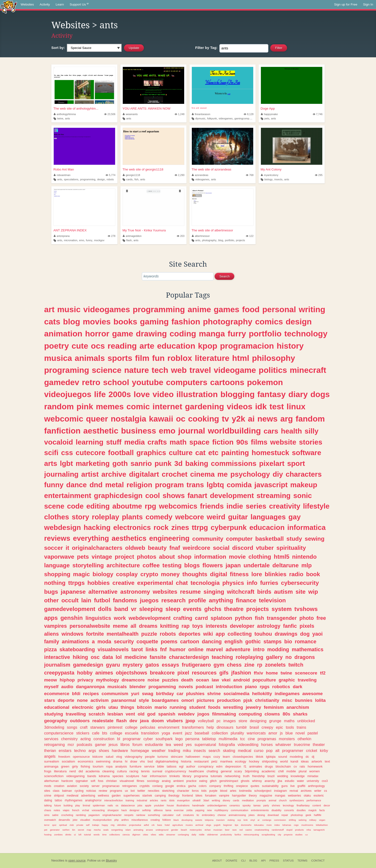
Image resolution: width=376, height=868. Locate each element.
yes (189, 745)
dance (76, 485)
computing (250, 714)
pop (269, 751)
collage (116, 733)
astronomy (135, 592)
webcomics (178, 506)
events (192, 609)
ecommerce (57, 694)
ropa (109, 766)
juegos (149, 600)
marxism (220, 820)
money (170, 574)
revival (294, 791)
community (208, 539)
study (294, 539)
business (139, 431)
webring (303, 820)
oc (181, 419)
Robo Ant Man (64, 169)
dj (313, 757)
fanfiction (62, 431)
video (163, 394)
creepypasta (59, 673)
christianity (267, 700)
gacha (192, 786)
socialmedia (236, 694)
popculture (264, 680)
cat (200, 453)
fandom (310, 419)
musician (218, 830)
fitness (239, 574)
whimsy (257, 781)
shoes (104, 751)
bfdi (76, 694)
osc (95, 657)
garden (116, 796)
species (118, 776)
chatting (212, 771)
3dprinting (252, 771)
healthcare (197, 771)
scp (239, 820)
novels (186, 687)
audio (67, 687)
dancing (212, 642)
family (52, 642)
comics (269, 322)
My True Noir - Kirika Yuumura (144, 230)
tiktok (259, 757)
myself (51, 687)
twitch (296, 665)
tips (237, 825)
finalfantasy (303, 805)
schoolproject (263, 791)
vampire (224, 796)
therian (50, 751)
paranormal (124, 700)
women (315, 771)
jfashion (241, 673)
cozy (217, 757)
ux (126, 791)
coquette (147, 642)
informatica (306, 527)
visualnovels (113, 649)
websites (165, 592)
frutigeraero (196, 665)
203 (181, 236)
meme (120, 626)
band (121, 609)
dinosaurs (225, 727)
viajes (66, 810)
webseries (295, 796)
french (76, 810)
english (234, 642)
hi (126, 761)
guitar (238, 517)
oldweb (135, 548)
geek (308, 815)
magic (82, 574)
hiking (80, 657)
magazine (266, 796)
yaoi (317, 634)
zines (180, 527)
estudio (290, 781)
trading (174, 751)
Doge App (268, 108)
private (80, 825)
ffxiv (258, 673)
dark (298, 687)
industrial (142, 800)
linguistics (98, 618)
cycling (79, 791)
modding (278, 649)
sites (47, 791)
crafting (183, 618)
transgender (282, 618)
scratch (97, 714)
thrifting (229, 786)
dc (307, 757)
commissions (234, 463)
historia (186, 761)
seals (106, 830)
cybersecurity (300, 583)
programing (67, 370)
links (151, 649)
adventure (238, 649)
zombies (58, 835)
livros (195, 791)
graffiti (301, 786)
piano (251, 687)
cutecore (90, 453)
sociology (153, 781)
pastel (313, 733)
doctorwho (246, 825)
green (65, 766)
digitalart (144, 474)
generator (55, 830)
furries (269, 583)
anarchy (270, 781)
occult (70, 600)
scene (54, 506)
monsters (287, 739)
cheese (222, 815)
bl (119, 739)
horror (97, 334)
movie (237, 557)
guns (284, 786)
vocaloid (59, 442)
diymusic (200, 118)
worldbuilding (234, 431)
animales (256, 766)
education (176, 346)
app (220, 634)
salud (109, 757)
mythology (107, 680)
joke (75, 820)
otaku (307, 796)
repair (285, 815)
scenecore (306, 673)
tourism (98, 766)
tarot (137, 649)
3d (179, 463)
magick (312, 810)
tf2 (323, 673)
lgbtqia (271, 757)
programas (267, 739)
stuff (114, 442)
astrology (269, 626)
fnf (164, 649)
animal (272, 800)
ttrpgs (76, 583)
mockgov (99, 240)
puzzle (149, 634)
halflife (318, 815)
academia (93, 771)
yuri (135, 694)
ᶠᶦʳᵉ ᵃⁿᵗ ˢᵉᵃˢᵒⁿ (199, 108)
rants (164, 800)
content (317, 805)
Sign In (368, 4)
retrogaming (54, 745)
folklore (167, 820)
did (81, 771)
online (196, 649)
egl (181, 766)
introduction (229, 687)
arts (51, 463)
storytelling (88, 565)
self (88, 825)
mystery (133, 665)
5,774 (110, 175)
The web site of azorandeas (211, 169)
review (103, 791)
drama (117, 761)
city (279, 835)
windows (72, 634)
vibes (153, 835)
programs (116, 791)
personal (279, 309)
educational (57, 707)
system (282, 609)
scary (238, 771)
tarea (168, 810)
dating (48, 800)
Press (274, 861)
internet (167, 406)
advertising (88, 796)
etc (213, 453)
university (313, 781)
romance (305, 642)
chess (234, 665)
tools (290, 727)
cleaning (108, 771)
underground (162, 830)
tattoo (58, 800)
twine (60, 118)
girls (101, 707)
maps (207, 757)
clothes (57, 517)
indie (235, 506)
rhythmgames (74, 800)
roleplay (106, 517)
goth (120, 463)
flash (129, 240)
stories (311, 442)
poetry (56, 346)
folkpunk (212, 118)
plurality (237, 733)
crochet (175, 474)
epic (280, 727)
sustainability (270, 786)
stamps (273, 642)
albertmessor (201, 236)
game (123, 334)
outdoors (80, 721)
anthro (125, 820)
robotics (281, 687)
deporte (66, 700)
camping (160, 796)
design (101, 179)
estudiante (154, 745)
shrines (276, 805)
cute (80, 346)
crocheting (67, 815)
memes (110, 406)
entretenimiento (260, 810)
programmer (293, 751)
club (72, 825)
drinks (68, 835)
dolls (105, 609)
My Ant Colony (271, 169)
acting (85, 739)
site (300, 592)
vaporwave (59, 557)
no (288, 657)
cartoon (190, 642)
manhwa (226, 761)
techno (80, 751)
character (183, 791)
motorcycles (196, 830)
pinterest (115, 727)
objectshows (132, 673)
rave (234, 830)
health (291, 431)
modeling (296, 757)
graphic (287, 680)
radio (296, 574)
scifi (51, 453)
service (149, 766)
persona (192, 739)
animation (63, 334)
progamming (162, 687)
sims (47, 815)
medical (245, 751)
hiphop (67, 680)
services (51, 739)
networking (232, 776)
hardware (120, 751)
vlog (119, 757)
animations (76, 642)
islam (128, 830)
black (176, 820)
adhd (146, 825)
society (84, 786)
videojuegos (68, 394)
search (214, 751)
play (78, 805)
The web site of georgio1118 (143, 169)
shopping (57, 574)
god (151, 714)
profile (197, 600)
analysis (121, 766)
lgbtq (215, 485)
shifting (292, 820)
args (92, 751)
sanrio (141, 463)
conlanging (183, 835)
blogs (192, 565)
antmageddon (132, 236)
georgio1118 (132, 175)
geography (56, 721)
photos (147, 557)
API (263, 861)
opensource (81, 757)
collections (115, 835)
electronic (83, 707)
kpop (208, 346)
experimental (155, 583)
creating (155, 820)
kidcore (98, 757)
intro (259, 649)
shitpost (59, 796)
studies (299, 835)
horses (267, 745)
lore (257, 574)
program (169, 485)
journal (192, 431)
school (116, 382)
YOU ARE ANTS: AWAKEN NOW (147, 108)
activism (100, 700)
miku (187, 751)
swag (148, 694)
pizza (50, 649)
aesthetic (101, 431)
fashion (186, 322)
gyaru (113, 665)
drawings (286, 634)
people (150, 757)
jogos (203, 714)
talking (48, 805)
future (58, 805)
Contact (318, 861)
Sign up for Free (346, 4)
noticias (91, 791)
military (313, 820)
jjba (280, 781)
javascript (271, 485)
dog (305, 634)
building (68, 805)
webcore (189, 517)
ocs (98, 346)
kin (74, 830)
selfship (147, 810)
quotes (255, 786)
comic (138, 406)
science (107, 370)
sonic (303, 496)
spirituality (291, 548)
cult (178, 815)
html (241, 358)
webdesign (62, 527)
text (327, 761)
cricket (312, 751)
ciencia (126, 835)
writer (318, 791)
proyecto (288, 835)
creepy (267, 727)
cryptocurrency (176, 771)
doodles (301, 810)
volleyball (206, 721)
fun (158, 358)
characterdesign (189, 657)
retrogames (129, 786)
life (100, 394)
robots (110, 179)
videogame (235, 370)
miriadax (313, 776)
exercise (179, 810)
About (217, 861)
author (191, 766)
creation (59, 786)
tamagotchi (319, 830)
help (210, 727)
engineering (169, 538)
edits (161, 835)
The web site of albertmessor (212, 230)
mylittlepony (221, 810)
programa (201, 776)
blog (221, 240)
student (197, 707)
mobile (291, 771)
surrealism (52, 761)
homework (315, 766)
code (75, 506)
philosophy (274, 358)
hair (145, 776)
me (223, 474)
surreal (157, 771)
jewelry (253, 707)
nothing (55, 583)
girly (75, 766)
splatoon (221, 618)
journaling (61, 474)
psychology (250, 474)
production (229, 700)
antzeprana (62, 236)
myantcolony (270, 175)
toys (198, 626)
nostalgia (129, 419)
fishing (85, 766)
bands (92, 776)
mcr (71, 745)
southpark (164, 739)
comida (239, 485)
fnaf (175, 548)
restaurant (201, 761)
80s (287, 714)
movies (97, 322)
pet (46, 830)
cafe (96, 733)
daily (194, 835)
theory (253, 796)
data (108, 657)
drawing (151, 334)
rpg (151, 506)
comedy (159, 517)
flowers (213, 565)
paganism (94, 815)
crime (48, 796)
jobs (140, 805)
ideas (305, 761)
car (180, 694)
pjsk (248, 700)
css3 (325, 781)
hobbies (98, 583)
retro (91, 382)
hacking (97, 527)
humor (177, 649)
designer (134, 810)
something (154, 815)
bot (133, 791)
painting (235, 453)
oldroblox (122, 825)
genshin (72, 618)
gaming (154, 322)
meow (51, 680)
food (251, 309)
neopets (129, 815)
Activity (45, 4)
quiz (54, 825)
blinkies (276, 574)
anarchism (298, 707)
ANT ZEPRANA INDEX (70, 230)
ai (251, 419)
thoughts (195, 574)
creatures (189, 815)
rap (186, 626)
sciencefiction (54, 776)
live (293, 786)
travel (200, 370)
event (178, 733)
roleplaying (250, 657)
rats (302, 766)
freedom (64, 757)
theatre (234, 609)
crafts (157, 442)
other (51, 600)
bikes (199, 796)
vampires (56, 626)
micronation (70, 240)
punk (163, 463)
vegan (322, 820)
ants (67, 118)
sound (283, 757)
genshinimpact (229, 781)
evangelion (183, 800)
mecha (97, 830)
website (283, 442)
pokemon (265, 382)
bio (288, 642)
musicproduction (102, 820)
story (80, 517)
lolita (320, 700)
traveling (307, 680)
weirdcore (197, 548)
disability (276, 810)
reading (122, 346)
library (187, 776)
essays (170, 665)
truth (246, 776)
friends (212, 506)
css (67, 453)
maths (289, 721)
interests (216, 626)
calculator (168, 815)
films (259, 442)
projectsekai (135, 825)
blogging (237, 394)
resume (190, 592)
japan (233, 565)
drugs (269, 766)
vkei (226, 680)
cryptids (145, 786)
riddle (202, 835)
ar (258, 820)
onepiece (242, 786)
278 (112, 236)
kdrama (104, 776)
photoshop (297, 815)
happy (105, 825)
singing (214, 592)
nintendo (304, 557)
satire (55, 815)
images (229, 721)
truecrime (302, 745)
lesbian (115, 714)
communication (240, 810)
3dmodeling (54, 727)
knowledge (298, 776)
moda (104, 642)
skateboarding (77, 649)
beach (184, 830)
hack (124, 810)
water (300, 781)
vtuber (265, 548)
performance (314, 800)
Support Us (79, 5)
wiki (208, 634)
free (321, 618)
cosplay (127, 574)
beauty (157, 548)
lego (179, 739)
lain (86, 600)
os (117, 805)
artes (233, 791)
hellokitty (262, 694)
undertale (256, 565)
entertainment (68, 496)
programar (132, 739)
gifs (224, 673)
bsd (150, 761)
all (133, 626)
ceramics (235, 805)
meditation (248, 800)
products (299, 830)
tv (225, 419)
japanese (73, 592)
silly (311, 431)
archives (306, 791)
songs (72, 727)
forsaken (211, 796)
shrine (214, 694)
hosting (48, 835)
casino (249, 830)
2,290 (179, 175)
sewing (315, 539)
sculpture (133, 776)
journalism (57, 665)
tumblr (242, 727)
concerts (289, 810)
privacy (85, 680)
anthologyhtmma (65, 114)
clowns (272, 714)
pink (85, 406)
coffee (151, 565)
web (179, 370)
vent (130, 714)
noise (153, 680)
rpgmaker (82, 781)
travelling (76, 714)
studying (54, 714)
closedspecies (243, 757)
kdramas (287, 825)
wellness (103, 796)
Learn (60, 4)
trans (195, 485)
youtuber (159, 805)
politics (273, 370)
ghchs (213, 609)
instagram (280, 791)
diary (298, 394)
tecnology (288, 805)
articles (154, 800)
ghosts (245, 781)
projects (241, 240)
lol (119, 657)
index (277, 825)
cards (129, 179)
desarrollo (64, 820)
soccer (53, 548)
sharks (300, 714)
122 (250, 236)
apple (148, 805)
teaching (222, 657)
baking (197, 463)
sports (120, 358)
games (226, 309)
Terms (303, 861)
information (210, 557)
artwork (317, 761)
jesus (113, 745)
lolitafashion (322, 825)
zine (249, 665)
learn (226, 757)
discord (243, 548)
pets (267, 118)
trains (301, 727)
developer (242, 626)
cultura (122, 771)
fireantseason (201, 114)
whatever (283, 745)
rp (260, 665)
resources (204, 673)
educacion (267, 527)
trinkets (175, 776)
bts (105, 733)
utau (113, 707)
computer (239, 539)
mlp (307, 565)
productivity (226, 835)
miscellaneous (140, 820)
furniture (136, 766)
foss (101, 781)
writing (312, 309)
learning (90, 442)
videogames (226, 118)
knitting (170, 626)
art (49, 309)
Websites (27, 4)
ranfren (66, 830)
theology (174, 796)
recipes (91, 694)
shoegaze (113, 810)
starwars (97, 727)
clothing (260, 557)
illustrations (183, 805)
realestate (103, 721)
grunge (275, 721)
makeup (304, 485)
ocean (203, 680)
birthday (165, 694)
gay (295, 517)
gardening (204, 406)
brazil (271, 776)
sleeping (151, 609)
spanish (167, 714)
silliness (158, 810)
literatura (60, 771)
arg (287, 419)
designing (258, 721)
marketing (93, 463)
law (215, 680)
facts (322, 810)
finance (246, 600)
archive (114, 474)
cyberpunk (229, 527)
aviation (72, 786)
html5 (282, 557)
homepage (140, 751)
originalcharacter (112, 815)
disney (226, 800)
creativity (285, 506)
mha (309, 830)
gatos (152, 665)
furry (237, 334)
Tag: (206, 48)
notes (57, 810)
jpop (190, 721)
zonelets (275, 665)
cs (325, 791)
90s (242, 442)
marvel (215, 649)
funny (89, 240)
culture (181, 453)
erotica (181, 786)
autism (283, 592)
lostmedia (245, 791)
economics (85, 761)
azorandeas (200, 175)
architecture (123, 565)
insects (278, 179)
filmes (141, 781)
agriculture (178, 825)
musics (189, 825)
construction (104, 739)
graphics (151, 453)
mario (161, 707)
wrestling (233, 707)
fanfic (290, 626)
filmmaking (224, 714)
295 (319, 175)
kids (204, 791)
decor (327, 805)
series (256, 506)
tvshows (306, 609)
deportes (190, 634)
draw (134, 761)
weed (179, 745)
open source (77, 860)
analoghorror (93, 800)
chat (182, 583)
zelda (189, 810)
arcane (150, 830)
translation (150, 733)
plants (132, 517)
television (272, 600)
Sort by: (58, 48)
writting (216, 800)
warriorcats (256, 733)
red (241, 830)
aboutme (127, 506)
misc (287, 700)
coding (183, 334)
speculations (71, 179)
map (89, 830)
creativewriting (262, 830)
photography (209, 240)
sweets (199, 820)
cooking (203, 419)
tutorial (88, 835)
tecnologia (205, 583)
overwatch (50, 820)
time (105, 835)
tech (160, 370)
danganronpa (90, 687)
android (242, 680)
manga (212, 334)
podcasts (85, 745)
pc (219, 721)
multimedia (228, 739)
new (209, 810)
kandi (294, 761)
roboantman (62, 175)
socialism (69, 761)
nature (137, 370)
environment (169, 727)
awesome (313, 694)
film (142, 358)
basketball (269, 539)
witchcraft (241, 592)
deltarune (285, 565)
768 (250, 175)
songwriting (117, 830)
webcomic (64, 419)
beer (227, 830)
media (135, 442)
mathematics (308, 649)
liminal (86, 805)
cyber (148, 739)
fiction (223, 442)
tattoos (172, 766)
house (170, 805)
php (117, 820)
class (56, 791)
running (178, 707)
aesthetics (129, 538)
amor (273, 733)
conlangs (267, 820)
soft (93, 781)
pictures (206, 700)
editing (98, 506)
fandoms (125, 600)
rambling (81, 815)
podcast (204, 687)
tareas (257, 805)
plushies (195, 694)
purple (213, 791)
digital (219, 574)
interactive (57, 657)
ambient (179, 781)
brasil (254, 727)
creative (123, 583)
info (252, 583)
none (82, 700)
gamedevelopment (70, 609)
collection (220, 733)
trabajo (96, 825)
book (313, 574)
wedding (283, 776)
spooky (247, 805)
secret (81, 830)
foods (214, 707)
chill (281, 771)
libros (125, 745)
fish (136, 179)
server (96, 786)
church (283, 800)
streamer (171, 835)
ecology (241, 761)
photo (307, 618)
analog (166, 781)
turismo (163, 757)
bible (161, 766)
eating (203, 781)
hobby (85, 673)
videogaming (75, 776)
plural (303, 771)
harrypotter (239, 796)
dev (133, 721)
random (59, 406)
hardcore (67, 781)
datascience (128, 805)
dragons (305, 657)
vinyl (253, 820)
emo (82, 240)
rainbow (141, 815)
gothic (253, 642)
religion (139, 485)
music (69, 309)
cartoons (227, 382)
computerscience (59, 733)
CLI (243, 861)
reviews (57, 538)
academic (269, 771)
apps (51, 618)
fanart (197, 496)
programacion (247, 346)
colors (203, 786)
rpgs (265, 687)
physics (233, 583)
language (57, 565)
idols (172, 800)
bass (160, 825)
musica (58, 358)
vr (134, 609)
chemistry (69, 739)
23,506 (110, 114)
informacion (158, 776)
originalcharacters (97, 548)
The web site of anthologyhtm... (76, 108)
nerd (73, 771)
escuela (132, 733)
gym (219, 665)
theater (319, 745)
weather (159, 751)
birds (264, 592)
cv (295, 766)
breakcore (162, 673)
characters (304, 474)
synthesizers (297, 800)
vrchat (85, 810)
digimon (136, 835)
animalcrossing (237, 815)
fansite (158, 657)
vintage (102, 557)
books (125, 322)
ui (75, 835)
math (178, 442)
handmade (198, 805)
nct (306, 835)
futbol (102, 600)
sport (296, 463)
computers (187, 382)
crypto (149, 574)
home (272, 673)
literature (212, 358)
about (167, 557)
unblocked (306, 721)
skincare (177, 757)
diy (278, 474)
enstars (65, 751)
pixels (307, 626)
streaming (274, 496)
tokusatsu (259, 825)
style (144, 700)
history (290, 346)
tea (168, 745)
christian (111, 781)
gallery (274, 657)
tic (198, 815)
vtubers (175, 721)
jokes (252, 815)
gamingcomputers (245, 118)
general (226, 771)
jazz (188, 733)
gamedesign (88, 665)
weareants (130, 114)
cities (146, 835)
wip (313, 592)
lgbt (66, 463)
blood (224, 791)
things (127, 707)
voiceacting (98, 810)
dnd (96, 485)
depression (233, 766)
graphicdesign (118, 496)
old (141, 714)
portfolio (229, 240)
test (277, 406)
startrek (147, 796)
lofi (80, 835)
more (269, 825)
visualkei (85, 820)
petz (214, 761)
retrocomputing (251, 835)
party (266, 805)
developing (187, 820)
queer (97, 419)
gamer (100, 745)
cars (271, 431)
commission (280, 820)
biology (268, 179)
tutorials (216, 776)
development (232, 496)
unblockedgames (217, 805)
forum (137, 745)
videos (240, 406)
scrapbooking (268, 835)
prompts (261, 800)
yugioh (217, 825)
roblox (180, 358)
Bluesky (111, 860)
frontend (188, 796)
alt (277, 751)
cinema (202, 474)
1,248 (179, 114)
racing (134, 771)
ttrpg (200, 527)
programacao (111, 786)
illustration (197, 394)
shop (184, 557)
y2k (238, 419)
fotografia (227, 745)
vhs (142, 761)
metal (115, 485)
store (243, 721)
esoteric (319, 796)
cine (251, 739)
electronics (132, 527)
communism (115, 694)
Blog (253, 861)
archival (199, 825)
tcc (243, 739)
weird (216, 517)
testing (172, 565)
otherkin (305, 739)
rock (161, 527)
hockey (254, 761)
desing (261, 815)
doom (158, 721)
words (97, 835)
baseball (202, 733)
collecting (240, 634)
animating (138, 830)
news (267, 419)
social (221, 548)
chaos (48, 810)
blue (289, 733)
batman (67, 791)
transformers (193, 727)
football (121, 453)
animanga (51, 766)
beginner (228, 825)
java (144, 721)
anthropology (316, 786)
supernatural (205, 745)
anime (199, 309)
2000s (120, 394)
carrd (201, 618)
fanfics (238, 835)
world (284, 761)
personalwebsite (90, 626)
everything (91, 538)
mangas (280, 796)
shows (174, 496)
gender (175, 830)
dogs (320, 394)
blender (138, 687)
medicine (136, 657)
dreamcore (133, 680)
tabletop (209, 739)
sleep (173, 609)
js (281, 733)
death (187, 680)
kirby (324, 751)
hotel (167, 825)
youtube (148, 382)
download (273, 815)
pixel (183, 673)
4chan (208, 830)
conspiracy (206, 766)
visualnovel (127, 781)
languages (268, 517)
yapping (200, 810)
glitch (213, 781)
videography (134, 757)
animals (90, 358)
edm (219, 766)
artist (90, 474)
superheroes (132, 796)
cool (153, 496)
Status (288, 861)
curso (259, 751)
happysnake (269, 114)
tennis (145, 771)
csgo (296, 825)
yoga (166, 733)
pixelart (272, 463)
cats (52, 322)
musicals (117, 687)
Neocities (58, 860)
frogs (48, 771)
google (170, 786)
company (215, 786)
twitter (141, 791)
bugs (51, 592)
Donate (231, 861)
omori (188, 700)
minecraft (308, 370)
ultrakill (197, 800)
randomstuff (278, 830)
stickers (83, 733)
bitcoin (144, 707)
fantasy (271, 394)
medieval (73, 796)
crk (153, 825)
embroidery (208, 815)
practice (191, 781)
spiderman (99, 805)
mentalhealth (123, 634)
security (124, 642)
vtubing (231, 820)
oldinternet (212, 835)
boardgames (165, 700)
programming (88, 179)
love (142, 394)
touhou (263, 634)
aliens (51, 634)
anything (221, 600)
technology (306, 334)
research (173, 600)
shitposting (270, 761)
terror (47, 825)
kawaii (161, 419)
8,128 (249, 114)
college (131, 727)
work (120, 618)
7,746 (318, 114)
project (124, 557)
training (130, 800)
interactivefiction (114, 800)
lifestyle (316, 506)
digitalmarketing (167, 761)
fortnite (95, 634)
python (244, 618)
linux (296, 406)
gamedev (62, 382)
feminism (274, 707)
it (68, 548)
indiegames (287, 694)
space (199, 442)
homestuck (270, 453)
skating (229, 751)
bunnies (304, 700)
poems (169, 642)
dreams (148, 626)
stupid (289, 830)
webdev (186, 714)
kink (246, 820)
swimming (103, 761)
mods (48, 786)
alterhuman (51, 781)
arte (147, 346)
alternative (103, 592)
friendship (259, 776)
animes (104, 673)
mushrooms (307, 825)
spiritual (63, 825)
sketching (168, 791)
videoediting (248, 745)
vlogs (209, 825)
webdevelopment (150, 618)
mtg (112, 825)
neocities (154, 791)
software (306, 453)
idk (261, 406)
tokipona (209, 820)
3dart (206, 800)
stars (50, 700)
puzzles (170, 680)
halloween (193, 757)
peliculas (148, 727)
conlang (157, 786)
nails (110, 805)
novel (300, 733)
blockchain (283, 766)
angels (50, 756)
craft (84, 727)
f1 (245, 766)
